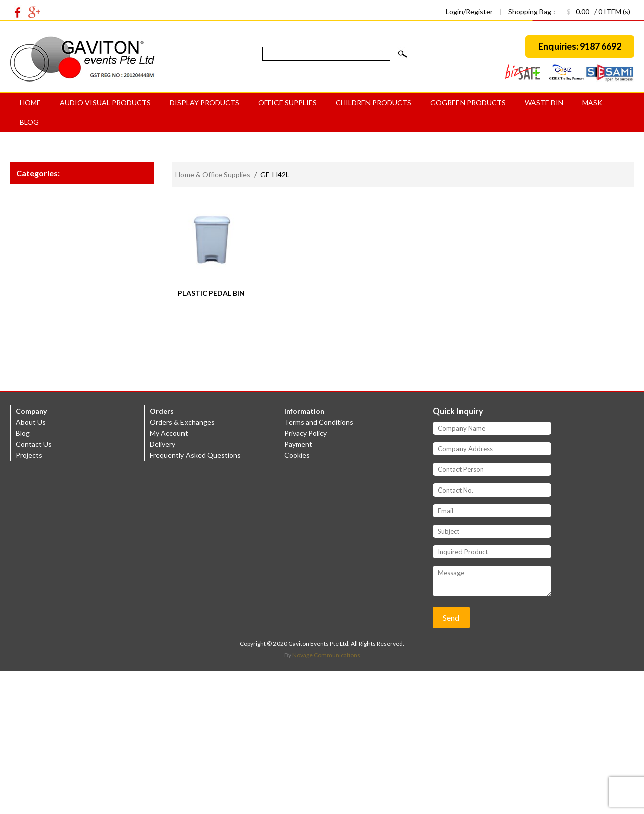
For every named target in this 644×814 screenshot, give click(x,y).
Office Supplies (288, 102)
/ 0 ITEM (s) (593, 11)
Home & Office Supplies (213, 174)
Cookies (297, 455)
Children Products (374, 102)
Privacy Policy (305, 433)
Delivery (163, 444)
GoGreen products (468, 102)
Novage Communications (326, 655)
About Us (31, 422)
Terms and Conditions (319, 422)
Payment (298, 444)
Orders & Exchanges (182, 422)
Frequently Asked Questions (195, 455)
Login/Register (470, 11)
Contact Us (34, 444)
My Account (169, 433)
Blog (29, 122)
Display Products (205, 102)
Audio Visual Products (105, 102)
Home (30, 102)
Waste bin (544, 102)
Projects (29, 455)
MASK (592, 102)
